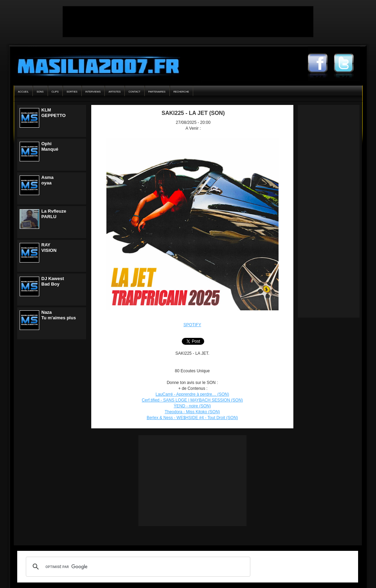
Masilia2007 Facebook (321, 64)
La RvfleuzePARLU (54, 214)
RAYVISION (49, 248)
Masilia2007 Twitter (347, 64)
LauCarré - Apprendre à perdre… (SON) (192, 394)
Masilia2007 (95, 65)
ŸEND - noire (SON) (192, 406)
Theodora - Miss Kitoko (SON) (192, 412)
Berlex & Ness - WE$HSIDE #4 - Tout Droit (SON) (192, 418)
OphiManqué (50, 146)
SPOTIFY (192, 325)
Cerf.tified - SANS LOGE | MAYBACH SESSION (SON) (192, 400)
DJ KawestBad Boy (53, 281)
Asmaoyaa (47, 180)
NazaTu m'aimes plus (59, 315)
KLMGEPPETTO (54, 113)
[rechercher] (137, 567)
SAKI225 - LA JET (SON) (193, 113)
